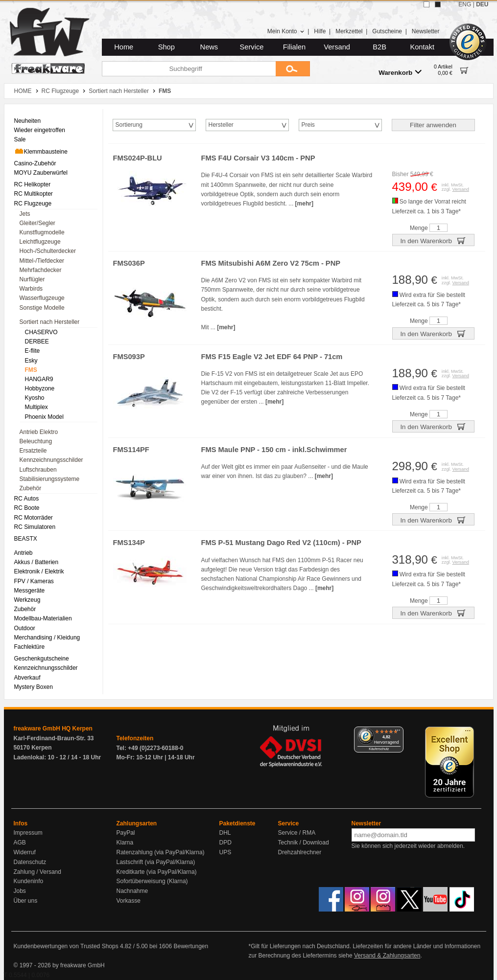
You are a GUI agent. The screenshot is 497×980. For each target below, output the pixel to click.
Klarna (125, 843)
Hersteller (221, 125)
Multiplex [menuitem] (36, 407)
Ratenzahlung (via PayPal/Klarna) (161, 852)
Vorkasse (129, 901)
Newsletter (426, 31)
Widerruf (25, 852)
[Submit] (293, 69)
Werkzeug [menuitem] (27, 600)
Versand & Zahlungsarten (387, 956)
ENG (465, 4)
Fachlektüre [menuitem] (30, 647)
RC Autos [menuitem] (27, 499)
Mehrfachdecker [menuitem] (41, 270)
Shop (166, 47)
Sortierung (129, 125)
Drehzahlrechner (300, 852)
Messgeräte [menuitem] (30, 591)
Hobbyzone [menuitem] (40, 388)
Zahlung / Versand (37, 872)
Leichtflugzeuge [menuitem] (40, 242)
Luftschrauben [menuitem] (38, 470)
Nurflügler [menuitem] (32, 279)
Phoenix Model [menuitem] (44, 417)
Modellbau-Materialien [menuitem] (43, 618)
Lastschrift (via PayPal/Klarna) (156, 862)
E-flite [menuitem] (33, 351)
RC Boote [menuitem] (27, 508)
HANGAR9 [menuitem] (39, 379)
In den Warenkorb (433, 240)
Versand (337, 47)
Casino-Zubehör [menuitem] (35, 163)
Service (252, 47)
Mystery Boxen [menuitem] (34, 687)
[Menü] (398, 732)
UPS (225, 852)
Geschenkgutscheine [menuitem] (42, 659)
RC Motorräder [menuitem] (34, 518)
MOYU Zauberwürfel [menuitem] (41, 173)
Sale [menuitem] (20, 139)
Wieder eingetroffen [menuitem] (40, 130)
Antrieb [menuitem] (24, 553)
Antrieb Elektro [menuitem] (39, 432)
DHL (225, 833)
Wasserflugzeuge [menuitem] (42, 298)
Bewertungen (191, 946)
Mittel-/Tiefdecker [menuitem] (42, 261)
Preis (308, 125)
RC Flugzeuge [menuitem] (33, 204)
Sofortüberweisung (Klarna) (152, 881)
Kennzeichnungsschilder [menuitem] (51, 460)
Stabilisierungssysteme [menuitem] (50, 479)
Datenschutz (30, 862)
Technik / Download (304, 843)
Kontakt (422, 47)
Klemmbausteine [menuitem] (41, 151)
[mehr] (304, 204)
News (209, 47)
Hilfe (320, 31)
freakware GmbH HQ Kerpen (53, 729)
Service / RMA (297, 833)
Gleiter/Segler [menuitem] (37, 223)
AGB (20, 843)
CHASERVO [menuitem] (41, 332)
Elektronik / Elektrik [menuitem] (39, 571)
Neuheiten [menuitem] (28, 121)
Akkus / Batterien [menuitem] (36, 562)
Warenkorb (400, 72)
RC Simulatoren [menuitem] (35, 527)
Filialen (294, 47)
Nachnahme (132, 891)
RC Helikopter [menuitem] (33, 184)
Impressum (28, 833)
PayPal (126, 833)
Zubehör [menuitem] (31, 488)
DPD (225, 843)
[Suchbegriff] (189, 69)
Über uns (26, 901)
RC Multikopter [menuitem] (34, 194)
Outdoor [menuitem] (25, 628)
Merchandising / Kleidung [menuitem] (47, 638)
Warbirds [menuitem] (31, 289)
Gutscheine (387, 31)
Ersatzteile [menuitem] (33, 451)
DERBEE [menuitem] (37, 342)
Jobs (20, 891)
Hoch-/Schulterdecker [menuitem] (48, 251)
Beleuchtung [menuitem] (36, 441)
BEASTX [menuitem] (26, 539)
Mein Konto (286, 31)
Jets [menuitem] (25, 214)
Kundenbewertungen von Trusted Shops (66, 946)
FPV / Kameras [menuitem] (34, 581)
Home (124, 47)
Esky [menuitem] (31, 361)
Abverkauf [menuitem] (27, 678)
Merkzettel (349, 31)
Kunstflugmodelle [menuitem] (42, 232)
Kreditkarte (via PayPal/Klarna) (157, 872)
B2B (379, 47)
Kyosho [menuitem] (35, 398)
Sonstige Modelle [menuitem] (42, 308)
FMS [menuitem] (31, 370)
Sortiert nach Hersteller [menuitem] (50, 322)
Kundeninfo (29, 881)
